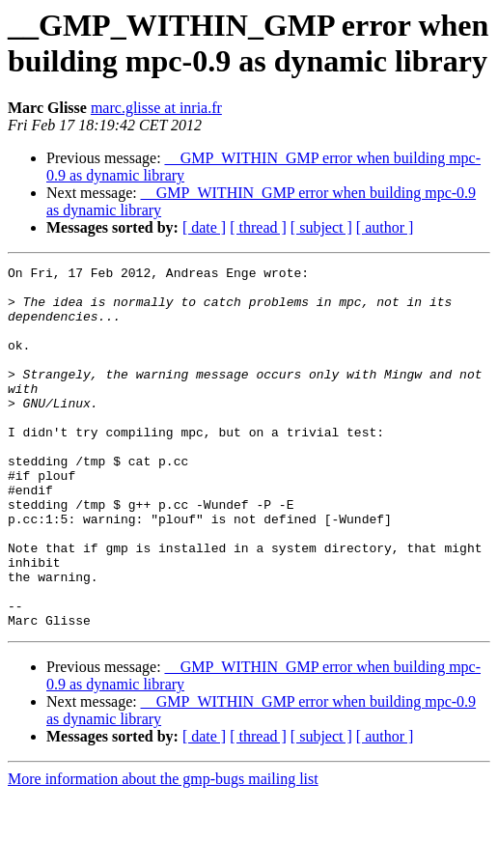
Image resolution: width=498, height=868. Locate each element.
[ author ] (385, 227)
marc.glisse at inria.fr (156, 108)
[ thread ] (258, 227)
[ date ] (204, 227)
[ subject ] (321, 227)
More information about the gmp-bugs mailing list (163, 851)
